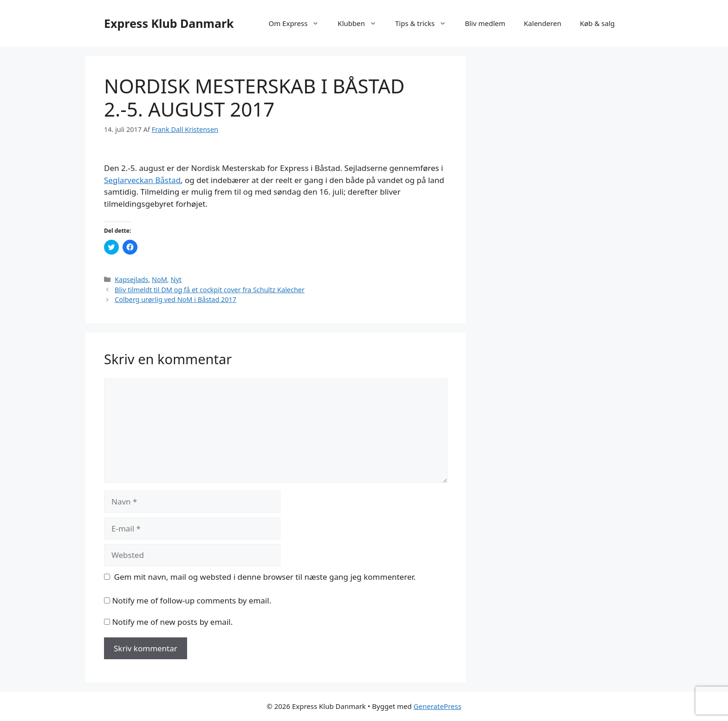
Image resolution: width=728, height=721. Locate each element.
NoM (159, 279)
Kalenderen (543, 23)
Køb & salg (597, 23)
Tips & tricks (425, 23)
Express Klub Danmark (169, 23)
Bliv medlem (485, 23)
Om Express (298, 23)
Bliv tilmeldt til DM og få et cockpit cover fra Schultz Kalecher (210, 290)
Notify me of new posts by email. (172, 622)
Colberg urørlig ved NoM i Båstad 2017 (175, 299)
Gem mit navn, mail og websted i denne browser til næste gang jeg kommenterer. (265, 577)
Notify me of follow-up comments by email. (192, 600)
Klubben (362, 23)
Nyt (176, 279)
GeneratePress (438, 706)
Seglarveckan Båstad (142, 180)
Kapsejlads (131, 279)
